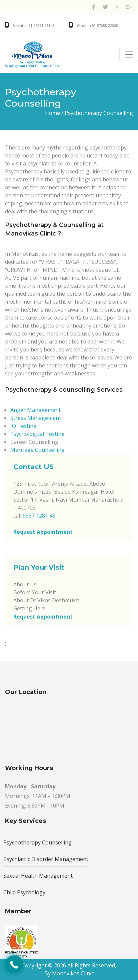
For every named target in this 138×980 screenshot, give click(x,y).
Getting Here (29, 608)
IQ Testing (23, 426)
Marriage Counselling (37, 450)
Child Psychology (24, 892)
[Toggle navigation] (129, 54)
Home (52, 113)
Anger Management (35, 410)
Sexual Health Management (38, 876)
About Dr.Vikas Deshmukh (46, 600)
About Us (25, 584)
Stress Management (36, 418)
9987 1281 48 (39, 516)
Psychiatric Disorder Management (46, 859)
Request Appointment (43, 532)
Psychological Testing (37, 434)
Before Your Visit (35, 592)
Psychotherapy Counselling (37, 842)
